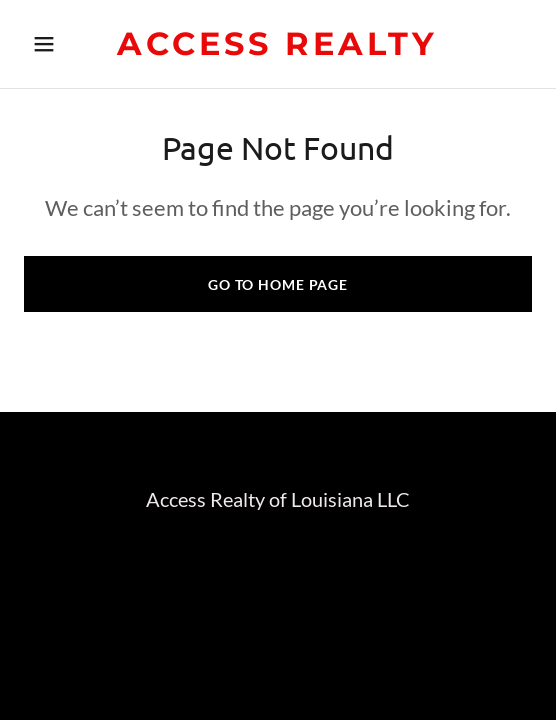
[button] (62, 44)
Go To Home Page (278, 284)
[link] (278, 48)
